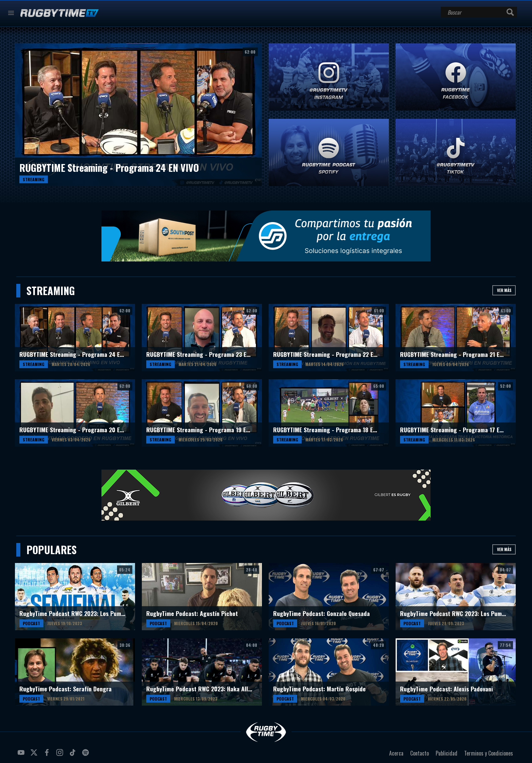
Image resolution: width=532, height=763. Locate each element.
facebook (48, 755)
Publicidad (446, 753)
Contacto (420, 753)
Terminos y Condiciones (489, 753)
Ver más (504, 290)
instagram (61, 755)
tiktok (74, 755)
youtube (22, 755)
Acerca (396, 753)
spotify (87, 755)
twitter (35, 755)
